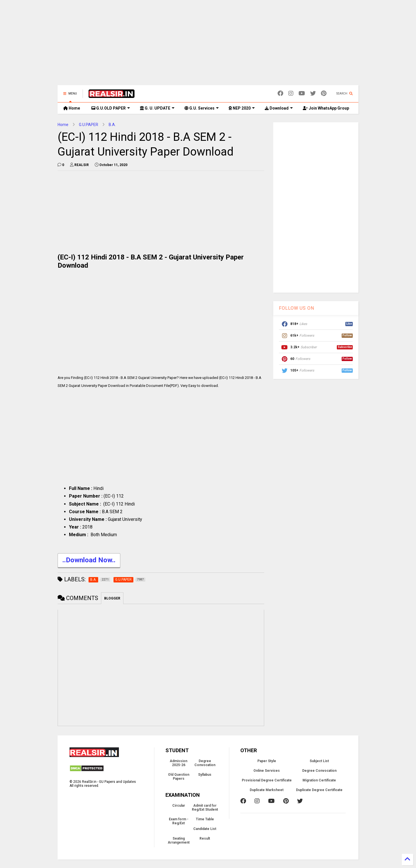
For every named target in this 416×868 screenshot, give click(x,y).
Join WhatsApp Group (326, 108)
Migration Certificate (319, 780)
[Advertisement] (208, 45)
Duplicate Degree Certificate (319, 790)
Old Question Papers (179, 777)
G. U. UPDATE (157, 108)
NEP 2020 (242, 108)
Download (279, 108)
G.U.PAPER (89, 125)
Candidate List (205, 829)
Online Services (267, 771)
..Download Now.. (89, 561)
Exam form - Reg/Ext (179, 821)
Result (205, 838)
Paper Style (267, 761)
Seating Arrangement (179, 840)
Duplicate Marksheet (267, 790)
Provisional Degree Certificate (267, 780)
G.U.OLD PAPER (111, 108)
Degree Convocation (205, 763)
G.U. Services (202, 108)
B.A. (112, 125)
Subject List (319, 761)
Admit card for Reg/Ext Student (205, 808)
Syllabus (205, 775)
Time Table (205, 819)
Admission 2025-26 (178, 763)
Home (72, 108)
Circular (179, 806)
